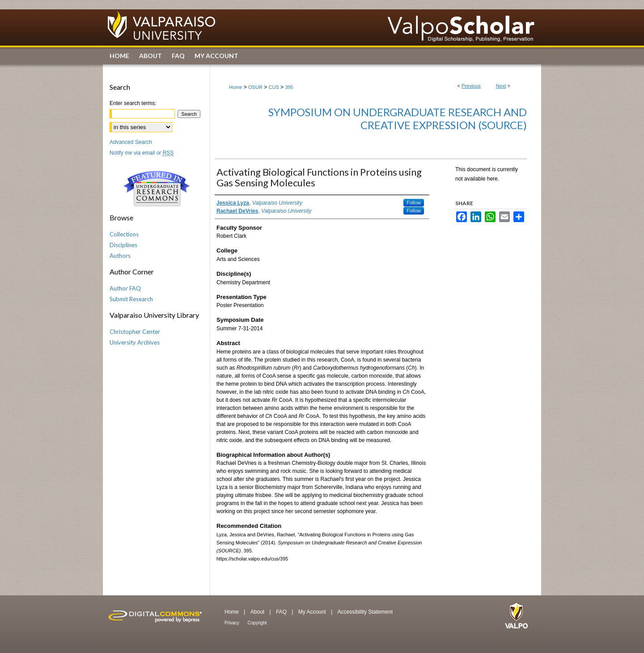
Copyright (257, 623)
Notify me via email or (142, 153)
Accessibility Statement (365, 612)
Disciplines (123, 245)
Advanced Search (131, 142)
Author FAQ (125, 288)
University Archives (135, 342)
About (258, 612)
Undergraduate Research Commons (157, 189)
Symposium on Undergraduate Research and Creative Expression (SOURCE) (398, 118)
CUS (274, 87)
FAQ (282, 612)
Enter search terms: (133, 103)
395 (289, 87)
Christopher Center (135, 332)
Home (235, 87)
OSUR (255, 87)
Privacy (233, 623)
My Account (313, 612)
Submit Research (131, 299)
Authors (120, 256)
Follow (414, 202)
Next (501, 86)
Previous (471, 86)
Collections (124, 234)
